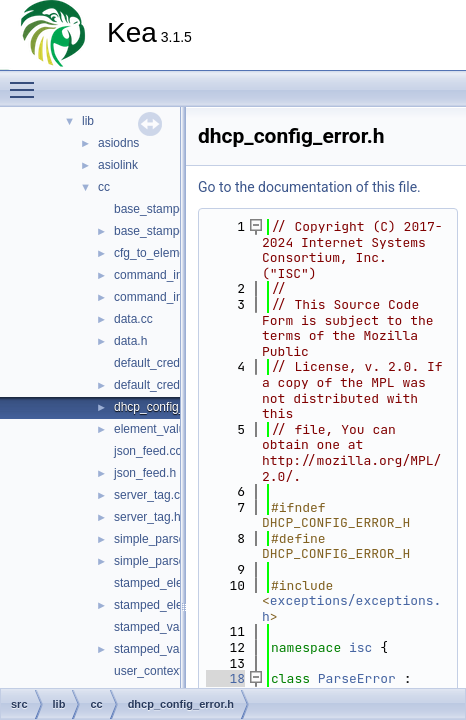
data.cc (133, 319)
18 (225, 678)
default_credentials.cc (172, 363)
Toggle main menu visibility (27, 81)
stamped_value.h (159, 649)
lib (88, 121)
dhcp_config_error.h (167, 407)
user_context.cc (156, 671)
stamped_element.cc (169, 583)
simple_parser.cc (159, 539)
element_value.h (158, 429)
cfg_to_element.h (160, 253)
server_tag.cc (150, 495)
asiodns (118, 143)
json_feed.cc (147, 451)
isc (360, 647)
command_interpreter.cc (178, 275)
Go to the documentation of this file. (309, 187)
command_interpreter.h (175, 297)
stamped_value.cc (162, 627)
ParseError (357, 678)
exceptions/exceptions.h (351, 608)
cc (104, 187)
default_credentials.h (169, 385)
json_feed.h (145, 473)
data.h (130, 341)
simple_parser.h (156, 561)
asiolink (118, 165)
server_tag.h (147, 517)
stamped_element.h (166, 605)
